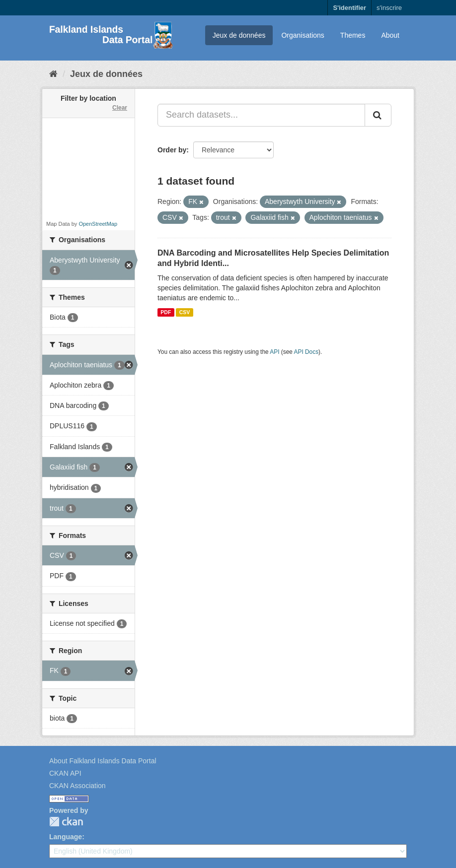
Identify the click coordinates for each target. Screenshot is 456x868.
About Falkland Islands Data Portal (103, 761)
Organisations (303, 35)
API (274, 352)
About (390, 35)
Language (66, 837)
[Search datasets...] (261, 115)
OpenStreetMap (98, 224)
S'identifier (349, 8)
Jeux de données (239, 35)
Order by (172, 150)
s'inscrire (389, 8)
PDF (166, 312)
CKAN (66, 822)
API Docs (306, 352)
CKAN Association (77, 786)
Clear (120, 108)
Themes (353, 35)
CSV (185, 312)
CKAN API (65, 773)
